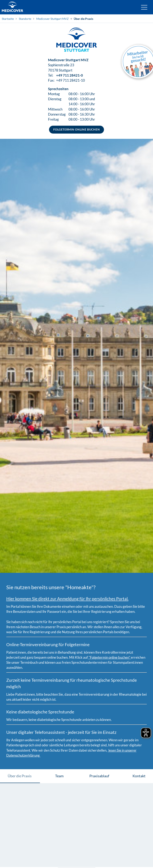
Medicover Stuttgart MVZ (52, 19)
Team (59, 776)
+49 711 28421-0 (70, 75)
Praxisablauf (99, 776)
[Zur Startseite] (12, 7)
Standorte (25, 19)
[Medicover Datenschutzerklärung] (108, 750)
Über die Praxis (83, 19)
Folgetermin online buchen (77, 129)
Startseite (8, 19)
